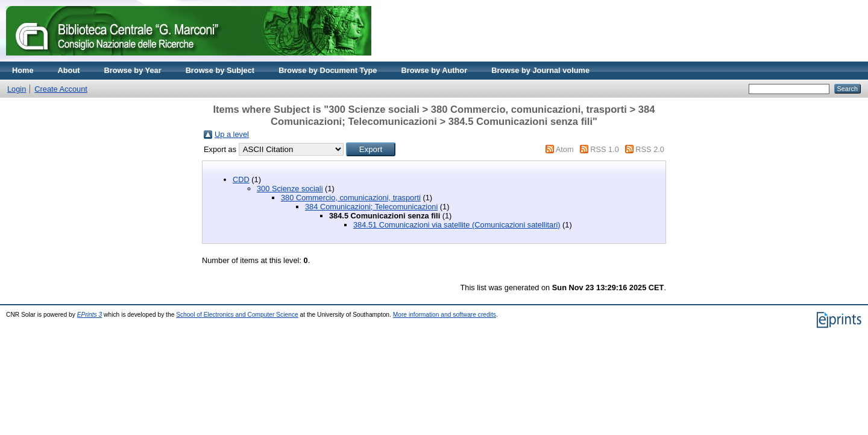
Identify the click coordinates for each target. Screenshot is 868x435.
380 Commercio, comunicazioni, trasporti (351, 198)
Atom (565, 149)
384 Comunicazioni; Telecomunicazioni (371, 207)
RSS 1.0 (605, 149)
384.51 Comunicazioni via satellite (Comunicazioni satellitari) (457, 225)
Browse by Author (434, 70)
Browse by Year (133, 70)
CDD (241, 179)
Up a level (232, 134)
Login (17, 89)
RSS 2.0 (650, 149)
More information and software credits (445, 315)
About (69, 70)
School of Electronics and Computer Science (237, 315)
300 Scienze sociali (290, 189)
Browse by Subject (220, 70)
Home (23, 70)
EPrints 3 (90, 315)
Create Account (61, 89)
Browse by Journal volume (540, 70)
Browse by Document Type (328, 70)
